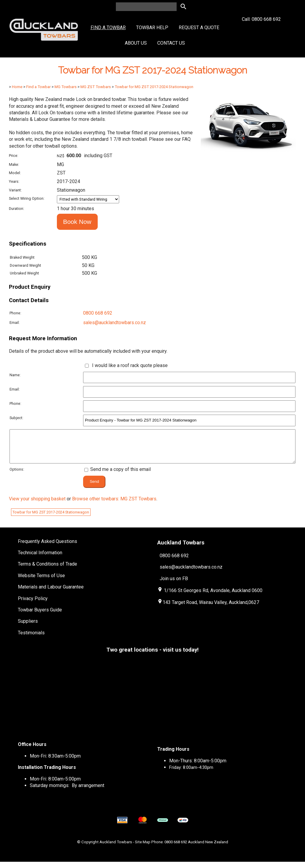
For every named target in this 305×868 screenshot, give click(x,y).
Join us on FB (174, 585)
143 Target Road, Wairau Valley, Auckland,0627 (208, 609)
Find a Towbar (108, 28)
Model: (15, 173)
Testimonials (31, 639)
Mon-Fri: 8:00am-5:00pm (55, 785)
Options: (17, 476)
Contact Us (171, 43)
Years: (14, 181)
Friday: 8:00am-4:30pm (191, 774)
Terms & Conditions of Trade (48, 570)
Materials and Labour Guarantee (51, 593)
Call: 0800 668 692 (261, 30)
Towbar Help (152, 28)
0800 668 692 (98, 313)
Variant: (15, 190)
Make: (14, 164)
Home (17, 87)
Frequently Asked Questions (48, 548)
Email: (15, 323)
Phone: (15, 313)
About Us (136, 43)
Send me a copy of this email (118, 476)
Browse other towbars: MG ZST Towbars (114, 505)
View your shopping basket (37, 505)
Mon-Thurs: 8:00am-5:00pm (198, 767)
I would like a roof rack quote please (129, 365)
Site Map (143, 848)
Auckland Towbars (116, 848)
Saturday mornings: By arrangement (67, 792)
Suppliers (28, 627)
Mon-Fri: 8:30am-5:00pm (55, 762)
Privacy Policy (33, 605)
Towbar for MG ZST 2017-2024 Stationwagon (154, 87)
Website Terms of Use (41, 582)
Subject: (16, 418)
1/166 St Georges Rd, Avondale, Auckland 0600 (213, 597)
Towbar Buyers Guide (40, 616)
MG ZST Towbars (96, 87)
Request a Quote (199, 28)
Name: (15, 375)
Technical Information (40, 559)
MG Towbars (66, 87)
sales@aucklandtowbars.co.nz (115, 323)
